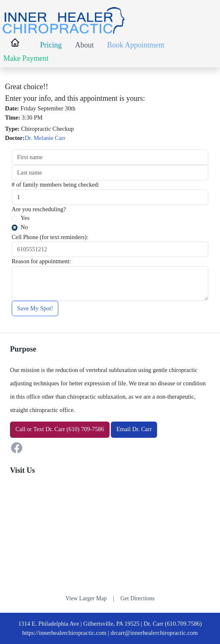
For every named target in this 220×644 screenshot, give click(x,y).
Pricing (51, 45)
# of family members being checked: (56, 185)
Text (39, 429)
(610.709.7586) (184, 624)
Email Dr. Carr (134, 429)
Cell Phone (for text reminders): (50, 237)
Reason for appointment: (41, 261)
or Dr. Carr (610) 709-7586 (60, 429)
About (84, 45)
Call (20, 429)
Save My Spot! (35, 308)
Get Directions (137, 598)
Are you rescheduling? (39, 209)
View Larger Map (86, 598)
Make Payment (26, 58)
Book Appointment (136, 45)
